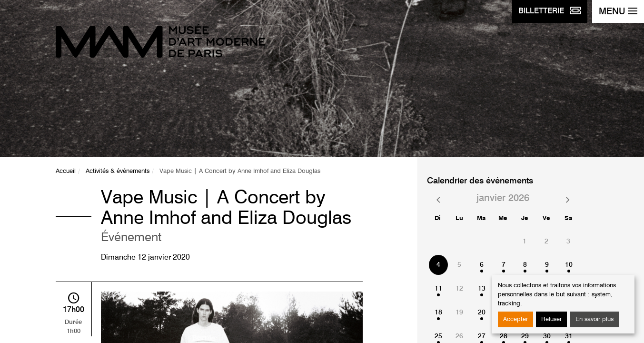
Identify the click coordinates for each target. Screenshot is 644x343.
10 (569, 265)
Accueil (66, 171)
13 (482, 289)
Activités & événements (118, 171)
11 (438, 289)
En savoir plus (594, 319)
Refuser (551, 319)
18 (438, 313)
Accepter (515, 319)
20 (482, 313)
